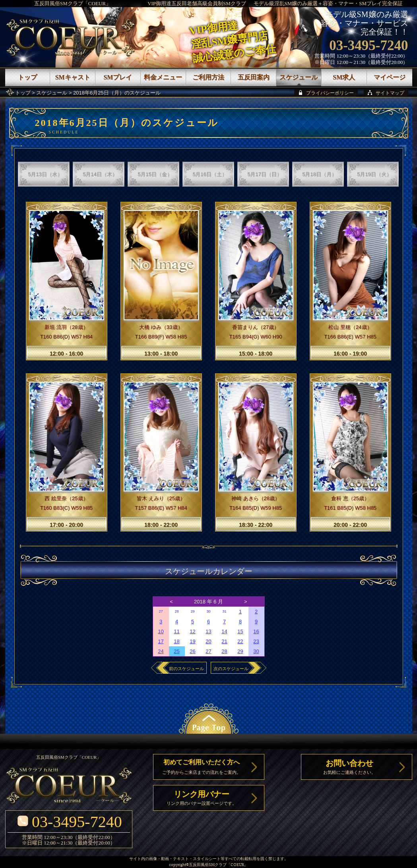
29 (192, 611)
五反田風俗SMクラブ (208, 865)
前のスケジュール (186, 669)
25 (176, 651)
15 (240, 631)
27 (161, 611)
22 (240, 641)
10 (161, 631)
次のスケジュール (231, 669)
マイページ (390, 77)
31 (224, 611)
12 (192, 631)
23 (256, 641)
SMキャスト (73, 77)
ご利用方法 (208, 77)
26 (192, 651)
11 (176, 631)
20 (208, 641)
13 (208, 631)
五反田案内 (254, 77)
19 (192, 641)
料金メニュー (163, 77)
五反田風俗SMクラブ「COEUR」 (73, 3)
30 (208, 611)
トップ (23, 93)
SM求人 (344, 77)
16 (256, 631)
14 (224, 631)
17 (161, 641)
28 (176, 611)
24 (161, 651)
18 (176, 641)
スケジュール (52, 93)
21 (224, 641)
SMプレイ (118, 77)
